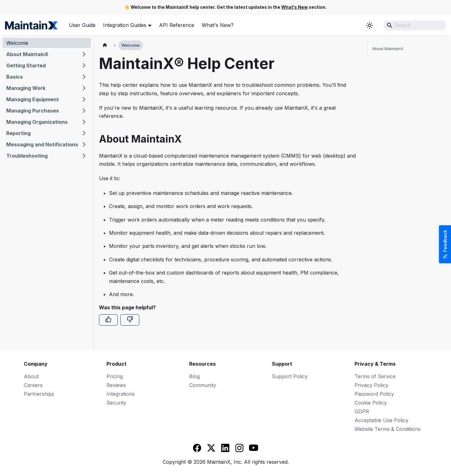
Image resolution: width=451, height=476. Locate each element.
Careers (33, 385)
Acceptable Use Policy (381, 420)
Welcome (17, 43)
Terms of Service (375, 376)
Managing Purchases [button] (33, 111)
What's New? (218, 25)
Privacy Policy (371, 385)
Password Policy (374, 394)
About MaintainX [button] (27, 54)
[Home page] (105, 45)
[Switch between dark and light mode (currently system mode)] (370, 25)
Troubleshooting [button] (27, 156)
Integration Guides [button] (125, 25)
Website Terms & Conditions (388, 429)
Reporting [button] (18, 133)
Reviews (116, 385)
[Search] (415, 25)
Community (203, 385)
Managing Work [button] (26, 88)
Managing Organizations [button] (37, 122)
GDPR (362, 411)
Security (116, 403)
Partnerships (39, 394)
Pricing (115, 376)
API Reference (177, 25)
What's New (295, 7)
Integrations (121, 394)
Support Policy (290, 376)
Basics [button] (15, 77)
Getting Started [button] (26, 65)
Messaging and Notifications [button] (42, 144)
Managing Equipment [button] (33, 99)
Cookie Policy (371, 403)
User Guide (82, 25)
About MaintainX (388, 49)
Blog (194, 376)
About (31, 376)
